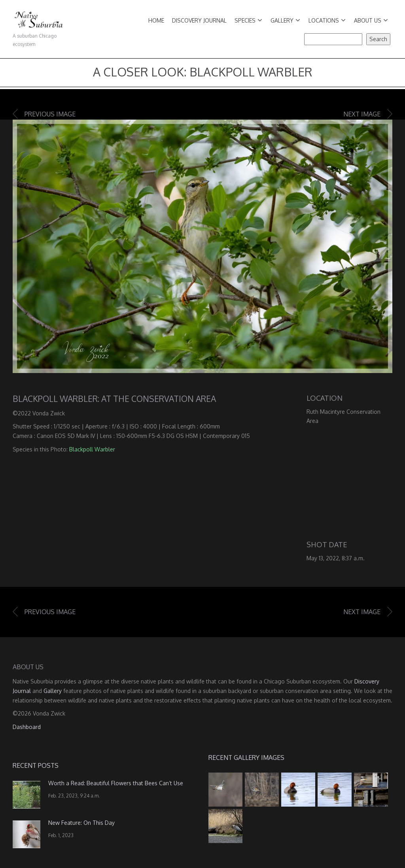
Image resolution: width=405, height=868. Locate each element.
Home (156, 20)
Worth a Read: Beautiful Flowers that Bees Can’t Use (116, 783)
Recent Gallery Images (246, 758)
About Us (371, 20)
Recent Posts (36, 765)
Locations (327, 20)
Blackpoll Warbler (92, 449)
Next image (362, 114)
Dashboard (27, 727)
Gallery (285, 20)
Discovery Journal (199, 20)
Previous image (50, 114)
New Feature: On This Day (81, 823)
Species (248, 20)
